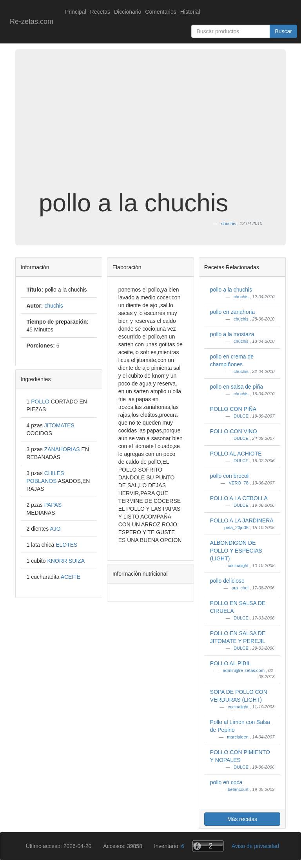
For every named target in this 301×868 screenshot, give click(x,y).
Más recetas (242, 819)
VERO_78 (239, 483)
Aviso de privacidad (255, 846)
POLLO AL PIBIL (231, 663)
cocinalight (239, 565)
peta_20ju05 (237, 528)
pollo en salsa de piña (237, 387)
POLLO (41, 402)
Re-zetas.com (32, 22)
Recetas (100, 12)
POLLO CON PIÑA (233, 409)
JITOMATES (59, 425)
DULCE (242, 416)
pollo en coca (226, 782)
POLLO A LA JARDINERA (242, 520)
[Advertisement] (150, 127)
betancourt (239, 789)
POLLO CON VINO (234, 431)
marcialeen (238, 737)
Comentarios (160, 12)
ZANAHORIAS (63, 449)
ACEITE (71, 577)
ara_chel (241, 588)
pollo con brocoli (230, 476)
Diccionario (128, 12)
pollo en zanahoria (232, 312)
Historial (190, 12)
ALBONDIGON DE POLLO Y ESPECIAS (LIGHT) (236, 551)
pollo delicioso (227, 581)
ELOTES (66, 545)
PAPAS (53, 505)
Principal (76, 12)
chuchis (242, 297)
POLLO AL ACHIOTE (236, 454)
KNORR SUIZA (66, 561)
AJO (55, 529)
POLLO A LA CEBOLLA (239, 498)
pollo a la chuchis (231, 290)
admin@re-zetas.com (244, 670)
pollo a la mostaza (232, 334)
